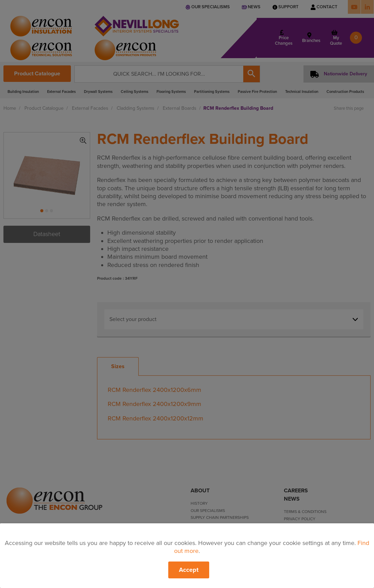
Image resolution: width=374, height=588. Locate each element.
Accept (189, 570)
